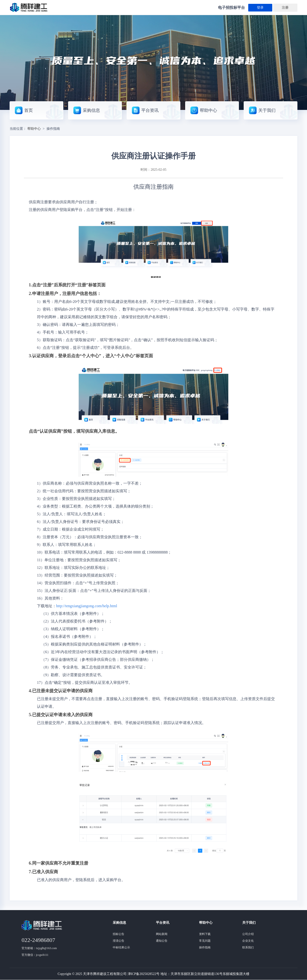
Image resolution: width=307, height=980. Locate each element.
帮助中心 (34, 129)
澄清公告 (118, 941)
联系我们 (248, 947)
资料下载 (205, 934)
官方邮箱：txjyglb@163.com (39, 948)
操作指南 (205, 947)
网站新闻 (162, 934)
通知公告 (162, 941)
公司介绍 (248, 934)
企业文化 (248, 941)
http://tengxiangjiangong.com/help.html (87, 606)
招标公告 (118, 934)
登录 (260, 8)
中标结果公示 (121, 947)
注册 (285, 8)
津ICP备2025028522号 (144, 974)
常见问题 (205, 941)
